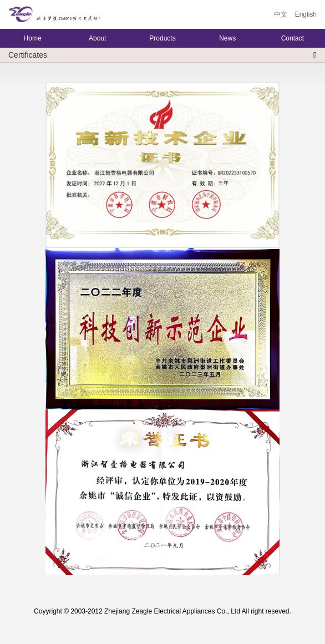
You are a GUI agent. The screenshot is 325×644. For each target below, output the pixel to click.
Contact (293, 38)
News (227, 38)
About (97, 38)
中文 (281, 14)
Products (162, 38)
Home (33, 38)
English (306, 14)
